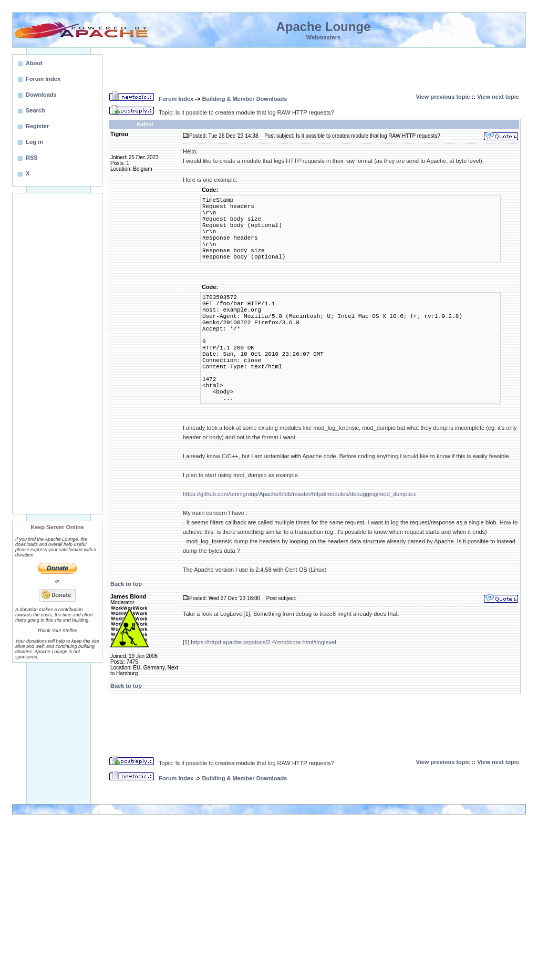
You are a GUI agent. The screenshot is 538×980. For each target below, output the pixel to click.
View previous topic (443, 97)
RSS (32, 158)
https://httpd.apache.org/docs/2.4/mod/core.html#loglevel (263, 642)
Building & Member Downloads (244, 99)
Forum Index (176, 99)
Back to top (126, 584)
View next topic (498, 97)
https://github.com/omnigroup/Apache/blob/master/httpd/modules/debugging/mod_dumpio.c (300, 494)
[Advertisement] (57, 354)
